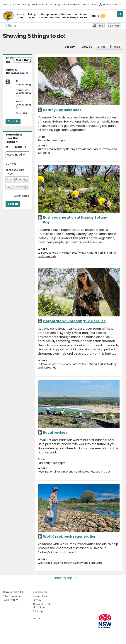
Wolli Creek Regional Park (54, 563)
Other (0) (21, 113)
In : (7, 147)
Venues (86, 5)
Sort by (70, 47)
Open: (12, 70)
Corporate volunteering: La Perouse (74, 321)
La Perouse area (48, 253)
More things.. (25, 60)
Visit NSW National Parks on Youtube (22, 638)
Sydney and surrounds (80, 472)
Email (116, 26)
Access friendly (22, 5)
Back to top (63, 578)
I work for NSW (11, 600)
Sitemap (38, 611)
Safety (7, 5)
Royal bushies (55, 432)
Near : (19, 147)
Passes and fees (71, 5)
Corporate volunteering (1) (23, 93)
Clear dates (22, 196)
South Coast (104, 472)
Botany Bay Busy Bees (62, 110)
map (117, 47)
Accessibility (40, 592)
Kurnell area (45, 149)
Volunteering (53, 5)
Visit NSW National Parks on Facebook (6, 638)
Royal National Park (50, 472)
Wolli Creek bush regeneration (70, 536)
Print (100, 26)
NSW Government (13, 596)
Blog (95, 5)
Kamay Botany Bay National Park (77, 149)
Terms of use (40, 596)
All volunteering (23, 83)
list (103, 47)
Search (13, 121)
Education (38, 5)
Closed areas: (17, 73)
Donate (37, 619)
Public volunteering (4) (23, 105)
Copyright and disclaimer (41, 606)
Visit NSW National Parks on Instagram (14, 638)
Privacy (37, 600)
